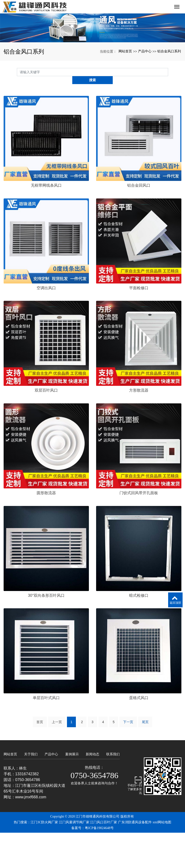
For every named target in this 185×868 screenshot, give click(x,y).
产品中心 (145, 94)
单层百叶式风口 (46, 733)
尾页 (145, 757)
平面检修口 (139, 323)
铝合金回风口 (139, 221)
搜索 (168, 115)
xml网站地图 (162, 858)
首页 (40, 757)
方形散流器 (139, 426)
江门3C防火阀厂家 (44, 858)
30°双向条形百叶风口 (46, 631)
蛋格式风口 (139, 733)
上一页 (57, 757)
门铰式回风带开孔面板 (139, 528)
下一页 (128, 757)
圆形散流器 (46, 528)
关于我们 (31, 789)
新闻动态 (92, 789)
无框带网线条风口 (46, 221)
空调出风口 (46, 323)
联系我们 (113, 789)
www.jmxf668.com (31, 832)
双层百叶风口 (46, 426)
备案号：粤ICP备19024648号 (92, 863)
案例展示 (72, 789)
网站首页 (125, 94)
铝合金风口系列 (169, 94)
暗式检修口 (139, 631)
